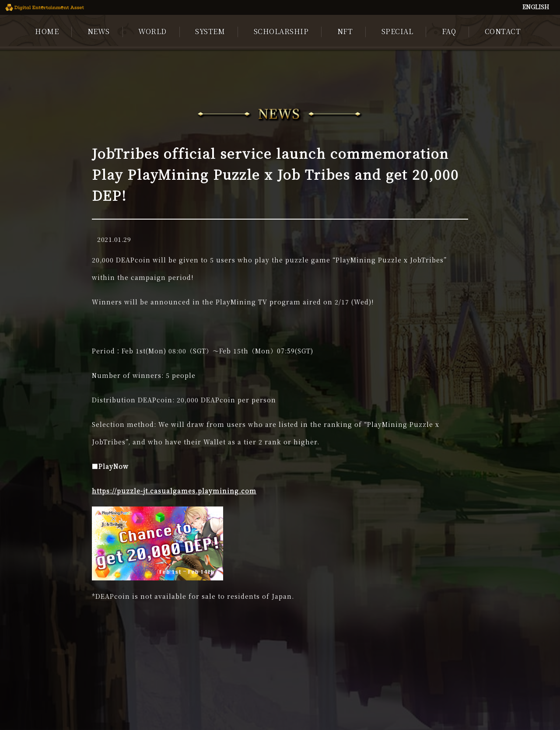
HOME (47, 31)
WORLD (152, 31)
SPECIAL (397, 31)
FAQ (449, 31)
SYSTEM (210, 31)
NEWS (99, 31)
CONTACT (503, 31)
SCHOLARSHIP (281, 31)
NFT (345, 31)
